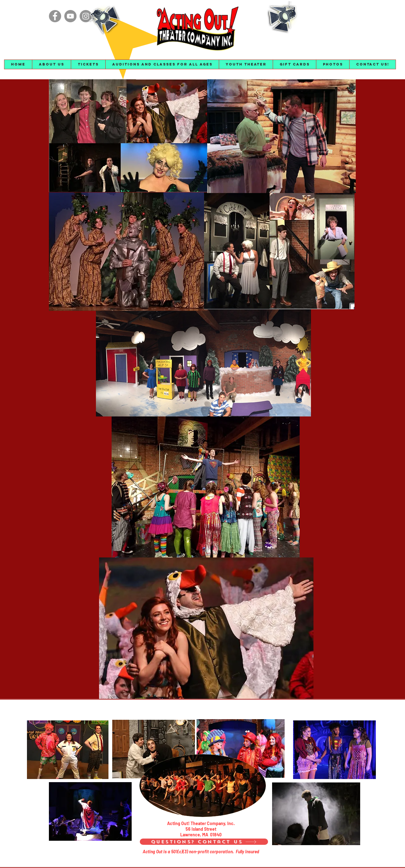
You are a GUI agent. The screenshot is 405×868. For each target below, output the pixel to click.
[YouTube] (70, 16)
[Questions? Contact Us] (204, 842)
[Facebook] (55, 16)
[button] (51, 64)
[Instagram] (86, 16)
